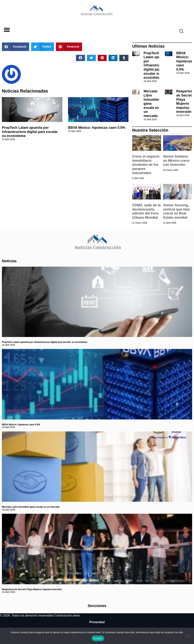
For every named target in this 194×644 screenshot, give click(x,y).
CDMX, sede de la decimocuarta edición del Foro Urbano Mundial (146, 211)
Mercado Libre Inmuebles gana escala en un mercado (31, 507)
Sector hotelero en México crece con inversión (176, 161)
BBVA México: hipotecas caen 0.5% (97, 128)
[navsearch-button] (180, 32)
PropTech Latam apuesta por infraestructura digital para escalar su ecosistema (30, 132)
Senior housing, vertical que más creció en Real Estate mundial (176, 211)
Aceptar (98, 638)
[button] (7, 30)
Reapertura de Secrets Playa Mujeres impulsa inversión (32, 589)
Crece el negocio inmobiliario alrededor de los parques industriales (146, 165)
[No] (188, 636)
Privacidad (97, 622)
